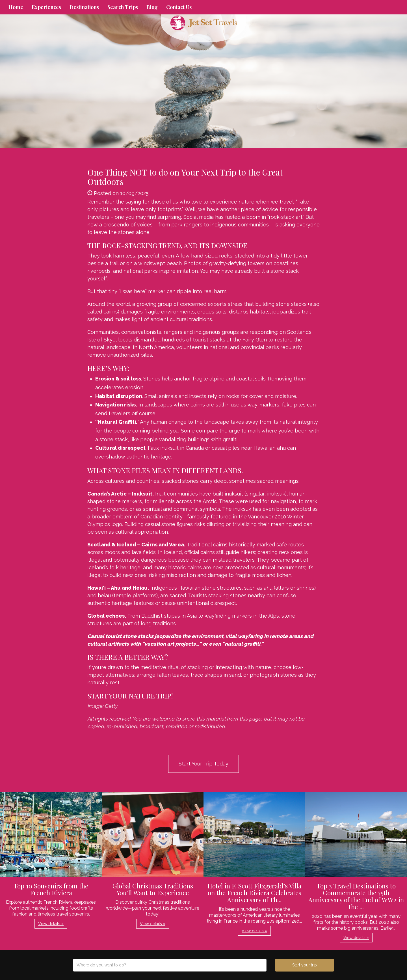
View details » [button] (51, 924)
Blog (152, 7)
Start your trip (305, 965)
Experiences (46, 7)
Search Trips (123, 7)
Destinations (84, 7)
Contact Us (179, 7)
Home (16, 7)
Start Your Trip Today (203, 764)
